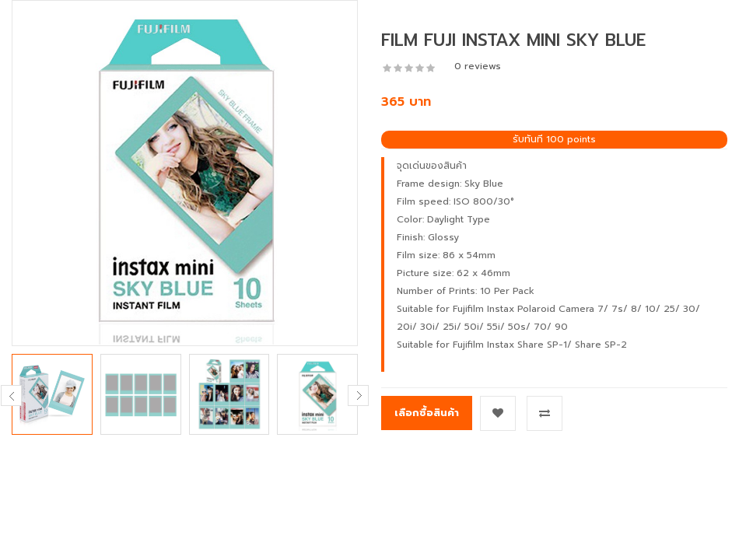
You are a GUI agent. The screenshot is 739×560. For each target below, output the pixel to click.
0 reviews (478, 66)
